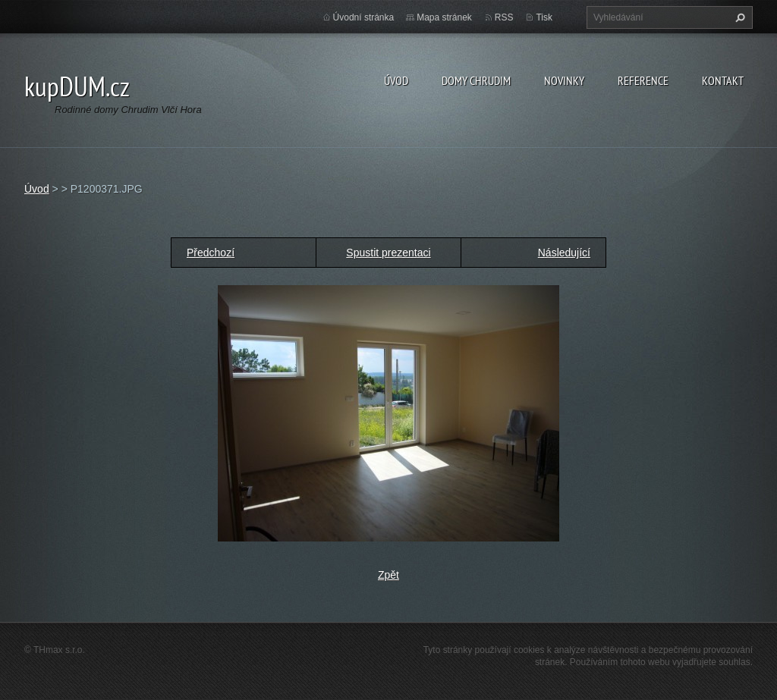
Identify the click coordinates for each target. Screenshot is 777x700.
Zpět (388, 575)
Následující (564, 253)
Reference (643, 80)
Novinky (564, 80)
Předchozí (211, 253)
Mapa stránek (444, 17)
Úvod (396, 80)
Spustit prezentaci (388, 253)
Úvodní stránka (364, 17)
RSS (504, 17)
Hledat (738, 17)
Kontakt (723, 80)
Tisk (544, 17)
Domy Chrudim (476, 80)
